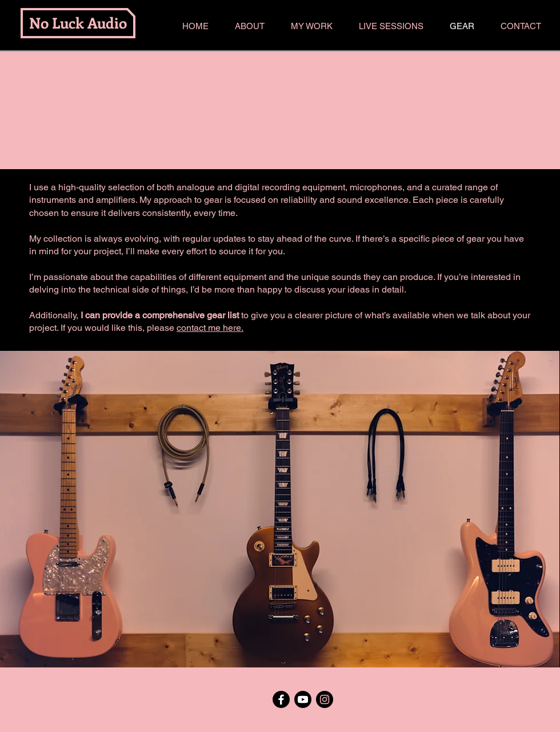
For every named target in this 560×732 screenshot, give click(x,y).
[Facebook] (281, 699)
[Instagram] (325, 699)
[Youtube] (303, 699)
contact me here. (210, 328)
